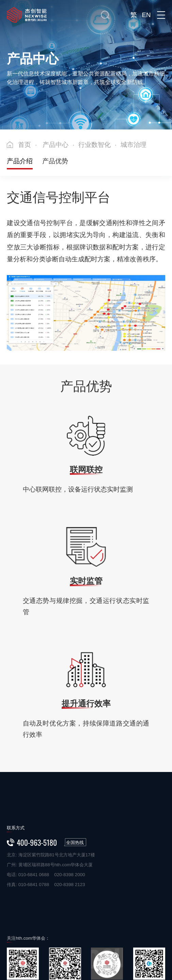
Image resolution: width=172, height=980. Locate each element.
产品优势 (55, 161)
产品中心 (56, 145)
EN (146, 15)
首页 (25, 145)
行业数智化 (95, 145)
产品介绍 (20, 161)
